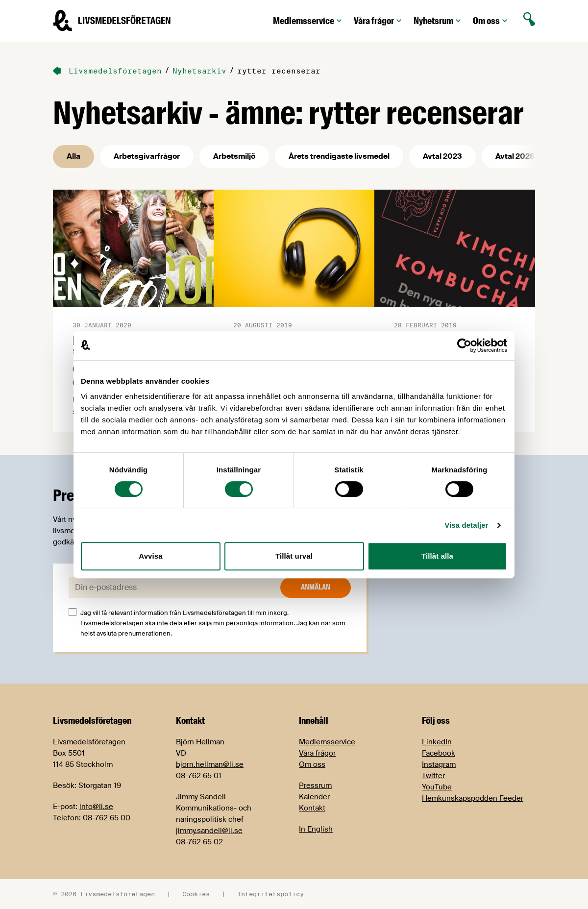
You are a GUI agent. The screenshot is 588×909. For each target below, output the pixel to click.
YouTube (437, 787)
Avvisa (150, 556)
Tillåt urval (294, 556)
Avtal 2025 (515, 156)
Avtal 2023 (442, 156)
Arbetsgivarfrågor (147, 156)
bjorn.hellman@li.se (210, 764)
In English (316, 829)
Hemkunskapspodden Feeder (473, 798)
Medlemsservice (308, 21)
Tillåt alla (437, 556)
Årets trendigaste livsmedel (339, 156)
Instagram (439, 764)
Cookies (196, 894)
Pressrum (315, 786)
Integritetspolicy (270, 894)
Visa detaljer (466, 525)
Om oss (491, 21)
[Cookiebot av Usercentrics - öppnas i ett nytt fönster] (464, 345)
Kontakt (312, 808)
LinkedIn (437, 742)
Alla (73, 156)
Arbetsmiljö (234, 156)
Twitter (433, 776)
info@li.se (96, 807)
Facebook (439, 753)
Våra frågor (379, 21)
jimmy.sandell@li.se (209, 831)
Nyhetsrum (438, 21)
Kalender (314, 797)
